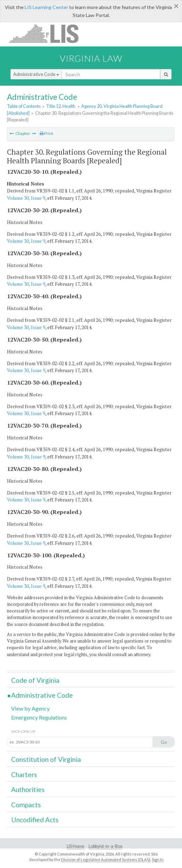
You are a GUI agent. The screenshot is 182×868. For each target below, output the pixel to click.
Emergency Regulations (39, 717)
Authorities (28, 789)
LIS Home (76, 846)
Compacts (26, 805)
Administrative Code (36, 74)
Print (46, 133)
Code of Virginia (35, 680)
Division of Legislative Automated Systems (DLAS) (106, 860)
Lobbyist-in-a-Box (105, 846)
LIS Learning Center (46, 7)
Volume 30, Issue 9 (26, 198)
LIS (48, 33)
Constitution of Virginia (46, 759)
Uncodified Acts (35, 820)
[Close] (176, 6)
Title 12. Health (61, 106)
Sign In (158, 860)
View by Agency (30, 708)
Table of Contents (24, 106)
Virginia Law (91, 58)
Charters (24, 775)
